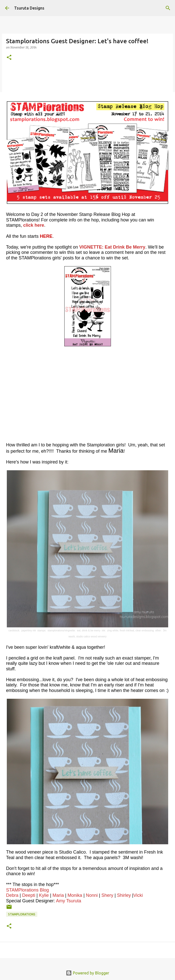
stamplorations (22, 914)
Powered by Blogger (87, 973)
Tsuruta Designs (29, 8)
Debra (12, 895)
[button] (9, 58)
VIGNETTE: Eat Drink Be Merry (112, 247)
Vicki (138, 895)
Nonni (92, 895)
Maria (58, 895)
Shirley (124, 895)
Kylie (44, 895)
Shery (107, 895)
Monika (75, 895)
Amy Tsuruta (69, 901)
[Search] (168, 8)
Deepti (29, 895)
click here (34, 225)
